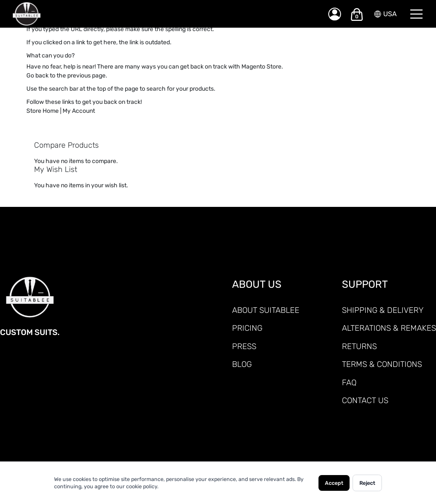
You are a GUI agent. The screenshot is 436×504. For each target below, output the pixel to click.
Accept (334, 483)
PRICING (247, 328)
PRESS (244, 346)
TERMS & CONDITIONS (382, 364)
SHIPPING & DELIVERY (383, 310)
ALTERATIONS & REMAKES (389, 328)
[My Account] (335, 14)
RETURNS (359, 346)
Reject (367, 483)
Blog (242, 364)
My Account (79, 111)
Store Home (43, 111)
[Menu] (416, 14)
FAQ (349, 382)
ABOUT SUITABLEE (266, 310)
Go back (37, 76)
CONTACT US (365, 400)
